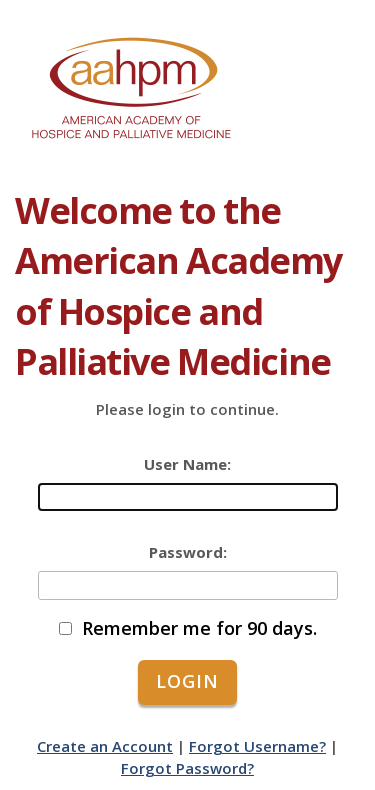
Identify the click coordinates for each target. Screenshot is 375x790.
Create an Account (105, 746)
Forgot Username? (257, 746)
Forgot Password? (187, 768)
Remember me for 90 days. (199, 628)
